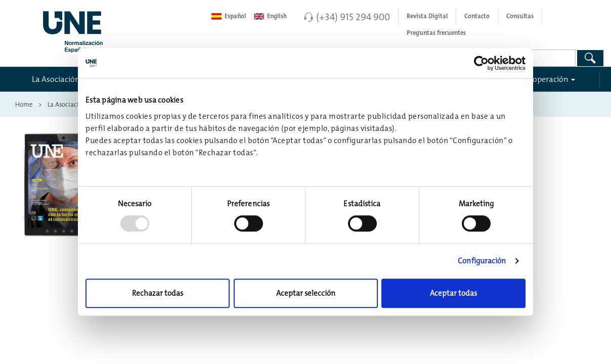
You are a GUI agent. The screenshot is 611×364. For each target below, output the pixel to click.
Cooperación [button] (546, 79)
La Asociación (67, 104)
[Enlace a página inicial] (110, 29)
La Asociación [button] (56, 79)
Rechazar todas (158, 293)
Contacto (477, 16)
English (270, 16)
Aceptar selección (306, 293)
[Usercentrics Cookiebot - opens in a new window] (481, 63)
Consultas (520, 16)
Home (24, 104)
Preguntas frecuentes (436, 33)
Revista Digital (427, 16)
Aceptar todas (453, 293)
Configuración (482, 261)
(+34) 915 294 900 (353, 17)
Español (229, 16)
